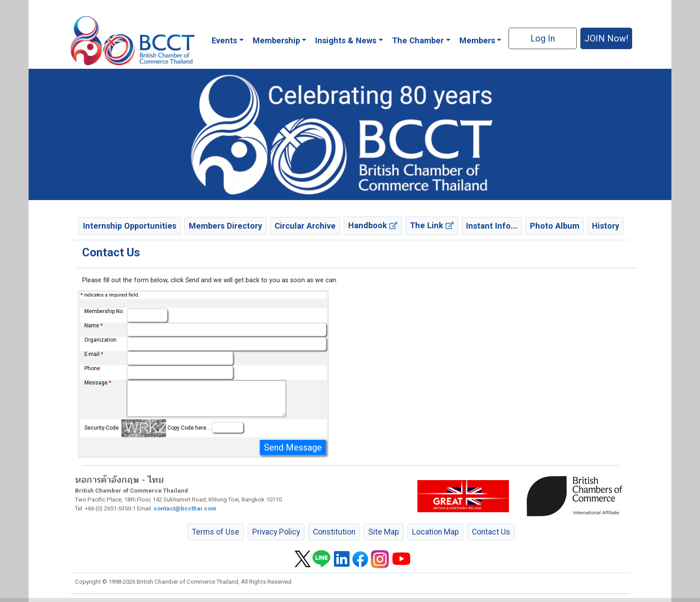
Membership (276, 40)
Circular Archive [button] (305, 226)
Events (224, 40)
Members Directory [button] (225, 226)
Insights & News (346, 40)
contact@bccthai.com (185, 508)
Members (477, 40)
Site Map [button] (384, 532)
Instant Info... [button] (492, 226)
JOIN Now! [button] (606, 38)
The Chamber (418, 40)
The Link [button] (432, 225)
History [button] (606, 226)
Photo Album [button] (555, 226)
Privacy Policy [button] (276, 532)
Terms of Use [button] (216, 532)
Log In (543, 38)
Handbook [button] (373, 225)
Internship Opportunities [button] (130, 226)
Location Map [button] (435, 532)
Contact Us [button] (491, 532)
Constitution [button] (334, 532)
